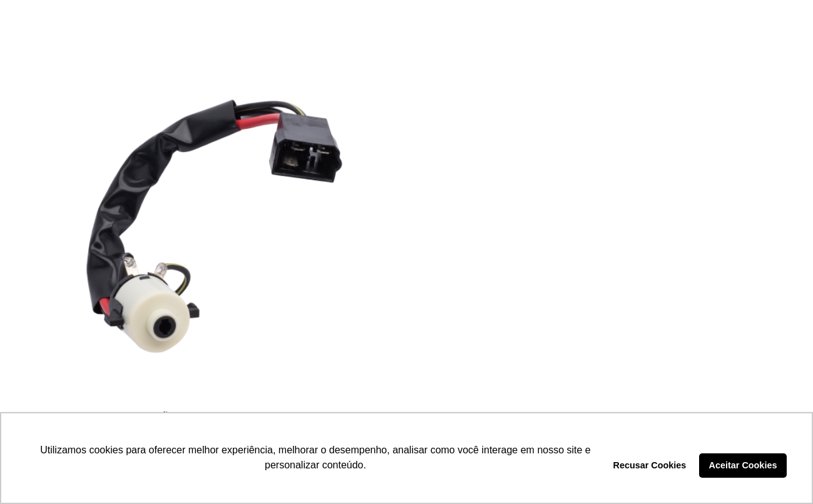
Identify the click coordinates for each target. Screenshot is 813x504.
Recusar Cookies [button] (650, 465)
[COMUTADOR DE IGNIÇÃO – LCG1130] (209, 226)
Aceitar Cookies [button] (743, 465)
